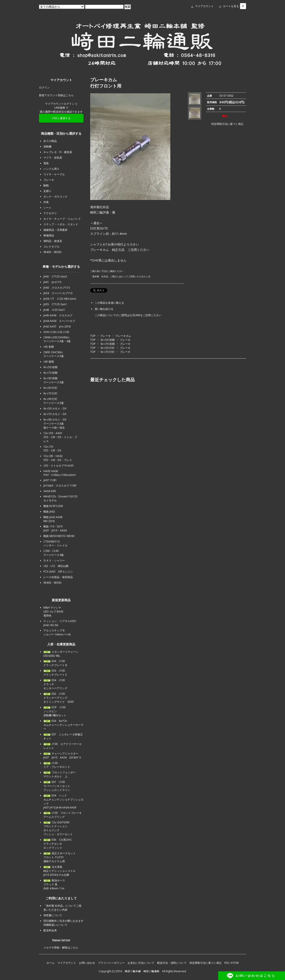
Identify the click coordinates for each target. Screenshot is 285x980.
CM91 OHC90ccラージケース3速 (54, 354)
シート (47, 208)
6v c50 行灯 (108, 348)
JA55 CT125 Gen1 (55, 304)
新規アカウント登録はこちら (56, 95)
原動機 (47, 147)
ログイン (44, 87)
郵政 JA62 (49, 512)
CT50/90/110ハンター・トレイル (55, 543)
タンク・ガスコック (55, 197)
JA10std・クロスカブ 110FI (60, 486)
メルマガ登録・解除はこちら (61, 947)
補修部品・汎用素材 (55, 230)
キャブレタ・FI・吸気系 (58, 152)
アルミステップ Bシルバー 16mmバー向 (57, 632)
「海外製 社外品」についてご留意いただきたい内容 (62, 908)
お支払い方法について (141, 963)
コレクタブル (51, 246)
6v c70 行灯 (108, 352)
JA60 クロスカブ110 (57, 288)
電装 (46, 163)
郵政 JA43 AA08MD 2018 (53, 519)
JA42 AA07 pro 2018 (57, 326)
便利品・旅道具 (53, 241)
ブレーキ (105, 336)
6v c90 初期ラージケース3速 (54, 380)
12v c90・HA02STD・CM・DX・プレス (58, 458)
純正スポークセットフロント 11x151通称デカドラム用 (60, 857)
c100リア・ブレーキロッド (57, 765)
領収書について (53, 915)
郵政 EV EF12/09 (53, 506)
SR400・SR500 (52, 252)
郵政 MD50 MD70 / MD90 (59, 536)
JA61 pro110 (52, 282)
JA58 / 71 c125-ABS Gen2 (60, 299)
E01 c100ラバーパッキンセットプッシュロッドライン (57, 786)
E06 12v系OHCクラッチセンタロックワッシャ (58, 844)
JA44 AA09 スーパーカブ (59, 321)
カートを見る (234, 6)
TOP (93, 336)
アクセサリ (50, 213)
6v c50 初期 (108, 340)
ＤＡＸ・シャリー (54, 560)
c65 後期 (49, 362)
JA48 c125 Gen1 (54, 310)
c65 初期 (49, 347)
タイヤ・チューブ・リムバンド (62, 219)
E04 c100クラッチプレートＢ (55, 663)
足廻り (47, 191)
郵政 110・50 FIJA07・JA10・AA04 (55, 528)
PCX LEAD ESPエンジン (58, 572)
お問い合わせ (87, 963)
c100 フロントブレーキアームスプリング (63, 815)
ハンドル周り (51, 169)
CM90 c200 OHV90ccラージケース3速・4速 (57, 339)
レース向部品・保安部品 (58, 577)
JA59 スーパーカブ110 (58, 293)
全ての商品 (50, 141)
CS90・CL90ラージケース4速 (54, 553)
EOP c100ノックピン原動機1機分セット (55, 711)
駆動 (46, 185)
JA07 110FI (50, 480)
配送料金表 (50, 930)
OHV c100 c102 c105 (56, 332)
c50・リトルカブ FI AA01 (59, 466)
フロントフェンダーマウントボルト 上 (60, 774)
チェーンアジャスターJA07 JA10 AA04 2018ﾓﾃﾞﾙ (62, 755)
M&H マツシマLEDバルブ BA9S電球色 (53, 612)
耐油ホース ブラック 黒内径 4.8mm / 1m (54, 884)
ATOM (235, 963)
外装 (46, 202)
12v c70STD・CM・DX (52, 449)
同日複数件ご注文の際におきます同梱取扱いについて (63, 923)
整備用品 (49, 235)
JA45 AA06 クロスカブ (58, 315)
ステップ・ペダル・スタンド (61, 224)
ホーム (51, 963)
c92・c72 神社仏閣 (56, 566)
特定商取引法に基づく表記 (225, 124)
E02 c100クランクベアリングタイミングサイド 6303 (59, 698)
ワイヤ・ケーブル (54, 174)
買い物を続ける (104, 309)
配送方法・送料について (172, 963)
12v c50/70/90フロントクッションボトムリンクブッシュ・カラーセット (58, 828)
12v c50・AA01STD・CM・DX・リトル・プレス (60, 437)
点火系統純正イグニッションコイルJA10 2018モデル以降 (59, 871)
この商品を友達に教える (109, 303)
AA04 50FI (50, 491)
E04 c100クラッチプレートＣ (55, 673)
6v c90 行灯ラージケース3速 (54, 401)
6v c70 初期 (108, 344)
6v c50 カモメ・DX (55, 408)
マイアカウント (204, 6)
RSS (227, 963)
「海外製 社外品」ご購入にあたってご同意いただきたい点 (120, 276)
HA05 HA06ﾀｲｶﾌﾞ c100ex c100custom (60, 473)
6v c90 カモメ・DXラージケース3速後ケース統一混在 (55, 424)
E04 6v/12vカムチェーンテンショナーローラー (63, 725)
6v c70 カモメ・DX (55, 414)
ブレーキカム (123, 336)
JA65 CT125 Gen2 (55, 276)
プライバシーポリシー (111, 963)
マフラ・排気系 (53, 158)
